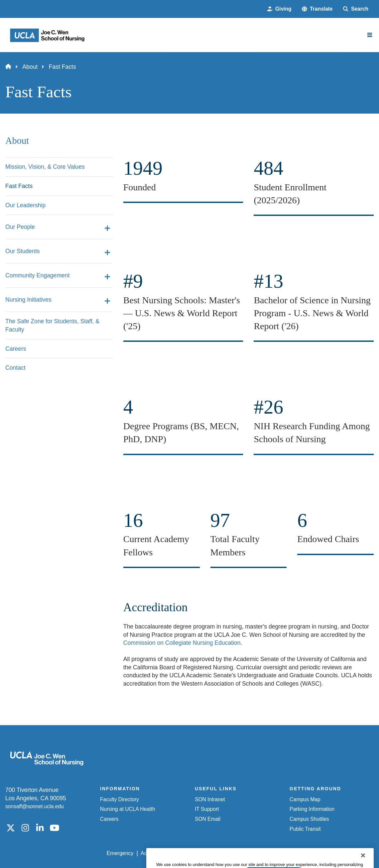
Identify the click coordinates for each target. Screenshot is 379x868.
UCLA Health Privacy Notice (265, 853)
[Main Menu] (370, 35)
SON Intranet (210, 799)
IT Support (207, 809)
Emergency (120, 853)
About (30, 67)
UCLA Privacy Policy (201, 853)
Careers (109, 819)
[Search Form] (356, 9)
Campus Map (305, 799)
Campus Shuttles (309, 819)
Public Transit (305, 829)
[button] (317, 9)
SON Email (208, 819)
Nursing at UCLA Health (127, 809)
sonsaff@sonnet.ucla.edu (35, 806)
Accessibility (155, 853)
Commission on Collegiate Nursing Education (182, 643)
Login (312, 853)
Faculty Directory (120, 799)
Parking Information (312, 809)
